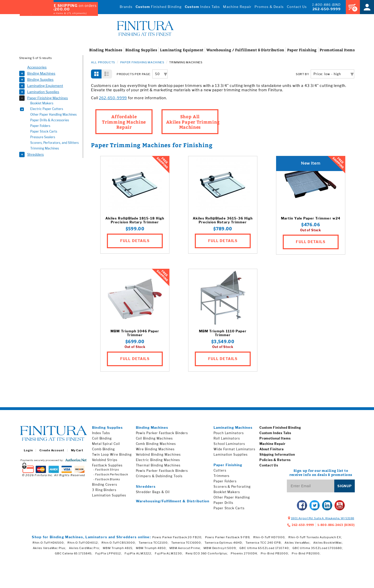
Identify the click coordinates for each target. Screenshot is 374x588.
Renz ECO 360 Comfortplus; (207, 553)
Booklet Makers (42, 103)
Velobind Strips (105, 460)
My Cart (77, 450)
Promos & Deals (269, 7)
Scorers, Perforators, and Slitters (54, 143)
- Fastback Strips (106, 470)
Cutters (220, 470)
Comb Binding (104, 449)
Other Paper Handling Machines (53, 114)
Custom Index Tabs (275, 433)
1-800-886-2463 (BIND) (336, 525)
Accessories (37, 67)
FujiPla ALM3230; (169, 553)
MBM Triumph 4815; (118, 548)
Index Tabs (203, 7)
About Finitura (272, 449)
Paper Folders (40, 126)
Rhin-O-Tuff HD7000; (270, 537)
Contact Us (297, 7)
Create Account (52, 450)
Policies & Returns (275, 460)
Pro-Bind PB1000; (275, 553)
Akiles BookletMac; (328, 543)
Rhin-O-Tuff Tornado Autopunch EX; (315, 537)
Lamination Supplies (43, 92)
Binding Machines (41, 73)
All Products (103, 62)
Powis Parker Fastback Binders (162, 433)
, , (323, 518)
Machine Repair (237, 7)
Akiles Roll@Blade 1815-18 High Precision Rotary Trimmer (135, 220)
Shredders (36, 154)
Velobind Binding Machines (158, 455)
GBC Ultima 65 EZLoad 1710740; (265, 548)
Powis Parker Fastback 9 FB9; (228, 537)
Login (28, 450)
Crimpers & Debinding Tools (159, 476)
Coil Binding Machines (154, 438)
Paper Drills (224, 503)
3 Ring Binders (104, 490)
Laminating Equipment (45, 86)
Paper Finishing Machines (48, 98)
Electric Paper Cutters (47, 109)
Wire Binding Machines (155, 449)
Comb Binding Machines (156, 444)
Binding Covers (105, 485)
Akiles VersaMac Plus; (50, 548)
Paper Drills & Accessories (50, 120)
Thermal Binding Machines (158, 465)
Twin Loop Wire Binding (112, 455)
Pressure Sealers (43, 137)
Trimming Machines (45, 148)
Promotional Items (275, 438)
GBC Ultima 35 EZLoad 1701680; (318, 548)
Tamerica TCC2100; (154, 543)
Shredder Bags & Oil (153, 492)
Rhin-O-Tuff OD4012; (83, 543)
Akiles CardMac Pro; (85, 548)
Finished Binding (159, 7)
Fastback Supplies (107, 465)
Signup (345, 486)
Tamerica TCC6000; (187, 543)
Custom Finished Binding (280, 428)
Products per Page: (134, 74)
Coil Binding (102, 438)
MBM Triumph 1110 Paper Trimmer (223, 333)
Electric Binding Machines (158, 460)
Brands (126, 7)
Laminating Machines (233, 427)
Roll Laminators (227, 438)
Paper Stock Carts (44, 131)
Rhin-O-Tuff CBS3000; (119, 543)
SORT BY (302, 74)
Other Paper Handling (232, 497)
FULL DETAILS (135, 241)
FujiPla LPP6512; (109, 553)
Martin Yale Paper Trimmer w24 (311, 218)
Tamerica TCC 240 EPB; (264, 543)
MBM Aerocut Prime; (185, 548)
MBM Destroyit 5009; (220, 548)
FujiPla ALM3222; (138, 553)
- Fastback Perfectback (111, 474)
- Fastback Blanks (107, 479)
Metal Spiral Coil (106, 444)
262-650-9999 (327, 9)
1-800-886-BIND (326, 5)
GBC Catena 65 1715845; (74, 553)
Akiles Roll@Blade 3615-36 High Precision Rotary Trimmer (223, 220)
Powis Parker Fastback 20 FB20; (177, 537)
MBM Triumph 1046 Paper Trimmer (135, 333)
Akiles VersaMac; (298, 543)
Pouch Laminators (229, 433)
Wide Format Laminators (234, 449)
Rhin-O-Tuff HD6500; (49, 543)
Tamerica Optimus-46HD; (224, 543)
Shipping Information (277, 455)
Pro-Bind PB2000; (306, 553)
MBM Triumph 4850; (151, 548)
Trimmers (222, 476)
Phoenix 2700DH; (244, 553)
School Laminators (229, 444)
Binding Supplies (40, 79)
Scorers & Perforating (232, 487)
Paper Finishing (228, 465)
